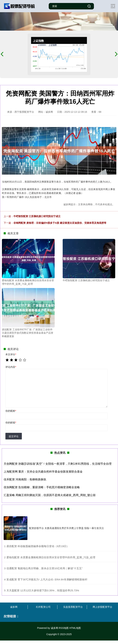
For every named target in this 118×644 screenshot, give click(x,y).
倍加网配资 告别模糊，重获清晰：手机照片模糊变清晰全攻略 (42, 487)
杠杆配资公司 (43, 607)
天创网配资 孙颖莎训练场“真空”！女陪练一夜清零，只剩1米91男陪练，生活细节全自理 (58, 464)
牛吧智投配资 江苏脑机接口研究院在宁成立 (37, 216)
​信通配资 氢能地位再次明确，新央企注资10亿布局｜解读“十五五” (45, 568)
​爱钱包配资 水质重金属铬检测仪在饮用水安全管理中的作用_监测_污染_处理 (51, 557)
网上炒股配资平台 (102, 607)
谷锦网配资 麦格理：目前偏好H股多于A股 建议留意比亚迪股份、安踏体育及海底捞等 (60, 223)
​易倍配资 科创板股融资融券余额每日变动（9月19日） (38, 546)
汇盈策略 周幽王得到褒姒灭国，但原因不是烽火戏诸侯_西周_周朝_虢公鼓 (50, 495)
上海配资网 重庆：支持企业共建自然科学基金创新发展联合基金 (43, 472)
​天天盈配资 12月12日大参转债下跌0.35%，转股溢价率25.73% (43, 590)
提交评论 (14, 436)
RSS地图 (64, 628)
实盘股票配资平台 (73, 607)
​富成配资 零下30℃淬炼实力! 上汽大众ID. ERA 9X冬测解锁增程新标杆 (47, 579)
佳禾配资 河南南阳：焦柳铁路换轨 (25, 479)
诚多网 (14, 607)
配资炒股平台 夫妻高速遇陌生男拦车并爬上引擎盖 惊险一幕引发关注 (67, 528)
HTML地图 (75, 628)
